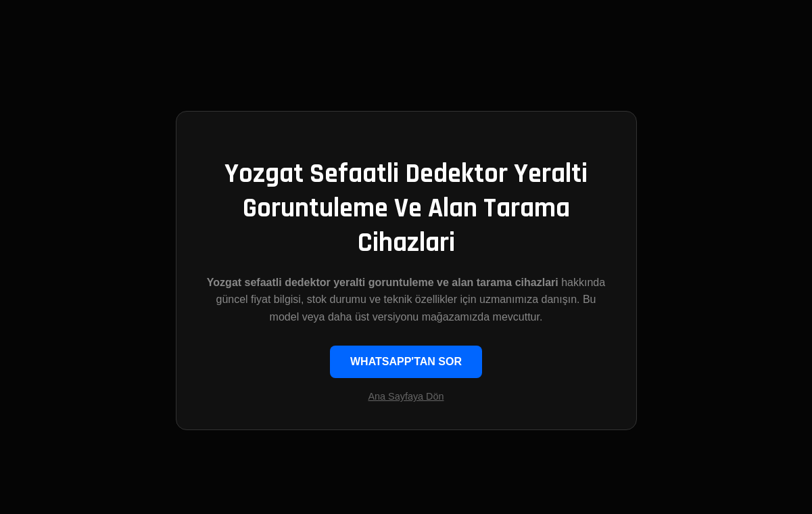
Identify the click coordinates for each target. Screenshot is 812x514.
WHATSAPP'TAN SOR (406, 361)
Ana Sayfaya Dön (406, 396)
